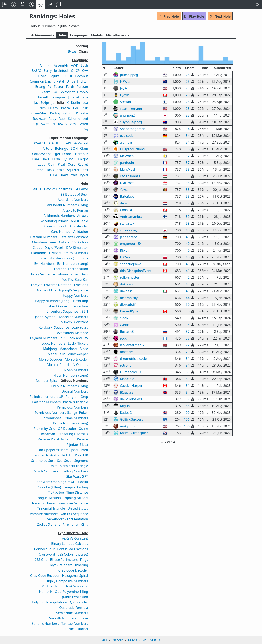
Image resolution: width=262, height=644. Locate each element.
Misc (117, 35)
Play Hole (194, 16)
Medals (97, 35)
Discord (118, 640)
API (105, 640)
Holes (62, 35)
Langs (79, 35)
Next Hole (220, 16)
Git (144, 640)
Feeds (132, 640)
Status (155, 640)
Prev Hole (169, 16)
